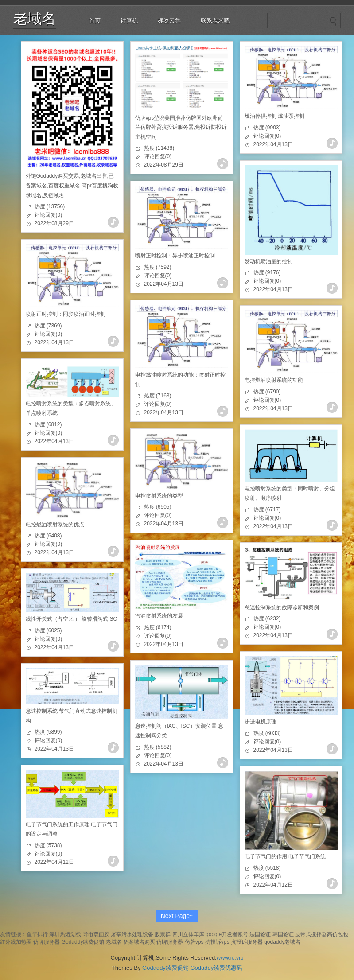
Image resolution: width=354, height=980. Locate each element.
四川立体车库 (188, 934)
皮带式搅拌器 (311, 934)
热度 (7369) (48, 326)
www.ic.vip (230, 958)
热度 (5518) (267, 868)
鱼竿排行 (37, 934)
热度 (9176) (267, 272)
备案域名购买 (139, 942)
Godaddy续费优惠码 (216, 968)
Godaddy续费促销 (83, 942)
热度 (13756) (50, 206)
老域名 (35, 19)
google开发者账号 (227, 934)
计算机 (129, 21)
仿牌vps (194, 942)
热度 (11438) (159, 148)
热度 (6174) (158, 627)
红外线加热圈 (16, 942)
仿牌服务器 (47, 942)
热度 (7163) (158, 396)
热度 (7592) (158, 267)
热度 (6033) (267, 733)
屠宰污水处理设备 (132, 934)
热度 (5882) (158, 747)
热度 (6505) (158, 507)
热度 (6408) (48, 536)
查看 (113, 222)
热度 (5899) (48, 732)
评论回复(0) (49, 215)
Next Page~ (177, 916)
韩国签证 (283, 934)
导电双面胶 (96, 934)
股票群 (163, 934)
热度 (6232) (267, 618)
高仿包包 (338, 934)
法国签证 (260, 934)
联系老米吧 (215, 21)
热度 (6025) (48, 630)
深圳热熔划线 (65, 934)
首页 (95, 21)
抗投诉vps (217, 942)
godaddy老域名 (282, 942)
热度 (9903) (267, 128)
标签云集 (169, 21)
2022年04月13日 (273, 144)
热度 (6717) (267, 509)
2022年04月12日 (54, 862)
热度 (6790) (267, 392)
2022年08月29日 (54, 223)
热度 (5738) (48, 845)
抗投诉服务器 (247, 942)
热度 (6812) (48, 424)
